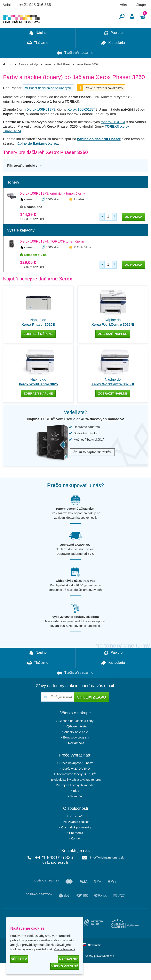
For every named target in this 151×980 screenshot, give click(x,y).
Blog (76, 803)
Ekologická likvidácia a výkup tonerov (76, 792)
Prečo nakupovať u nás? (76, 775)
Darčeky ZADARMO (76, 781)
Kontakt (76, 851)
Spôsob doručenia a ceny (76, 733)
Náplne (38, 45)
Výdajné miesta (76, 739)
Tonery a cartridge (29, 77)
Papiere (113, 45)
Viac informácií (64, 949)
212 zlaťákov (82, 259)
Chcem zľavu (91, 709)
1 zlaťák (79, 212)
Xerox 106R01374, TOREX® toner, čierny (52, 254)
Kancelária (113, 55)
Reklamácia (76, 755)
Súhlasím (19, 959)
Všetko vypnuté (65, 966)
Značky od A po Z (76, 744)
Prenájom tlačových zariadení (76, 797)
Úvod (9, 77)
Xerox (48, 77)
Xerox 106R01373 (41, 122)
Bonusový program (76, 750)
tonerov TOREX (113, 134)
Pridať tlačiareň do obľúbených (47, 100)
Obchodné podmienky (76, 840)
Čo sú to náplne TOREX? (93, 464)
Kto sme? (76, 829)
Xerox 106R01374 (82, 122)
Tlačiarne (38, 55)
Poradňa (76, 808)
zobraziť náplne (38, 346)
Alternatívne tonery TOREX (76, 786)
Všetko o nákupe (133, 5)
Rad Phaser (64, 77)
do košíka (133, 229)
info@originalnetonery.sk (107, 870)
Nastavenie (68, 959)
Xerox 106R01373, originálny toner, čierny (53, 206)
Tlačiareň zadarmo (75, 65)
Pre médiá (76, 845)
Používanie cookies (76, 834)
